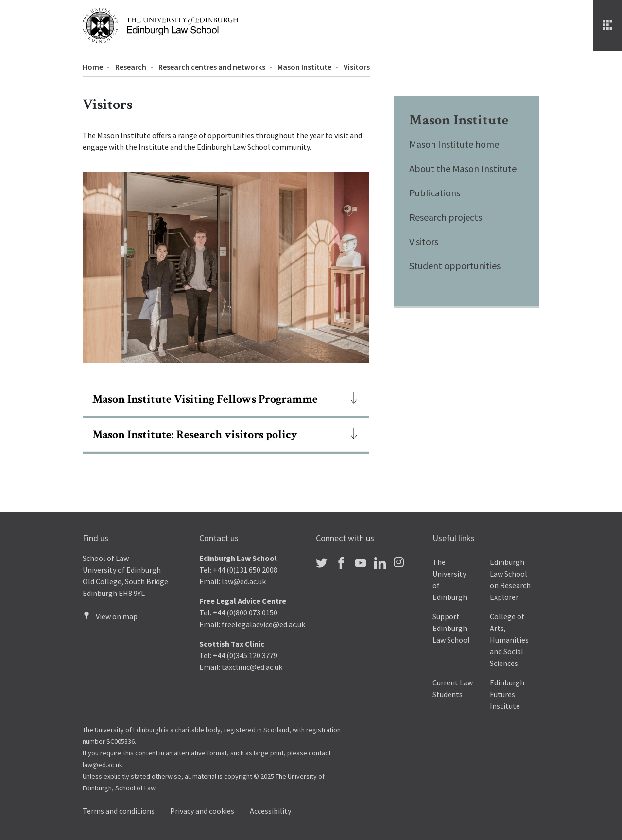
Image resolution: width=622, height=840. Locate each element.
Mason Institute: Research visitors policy (195, 434)
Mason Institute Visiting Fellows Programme (205, 399)
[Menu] (607, 26)
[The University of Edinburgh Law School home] (160, 24)
